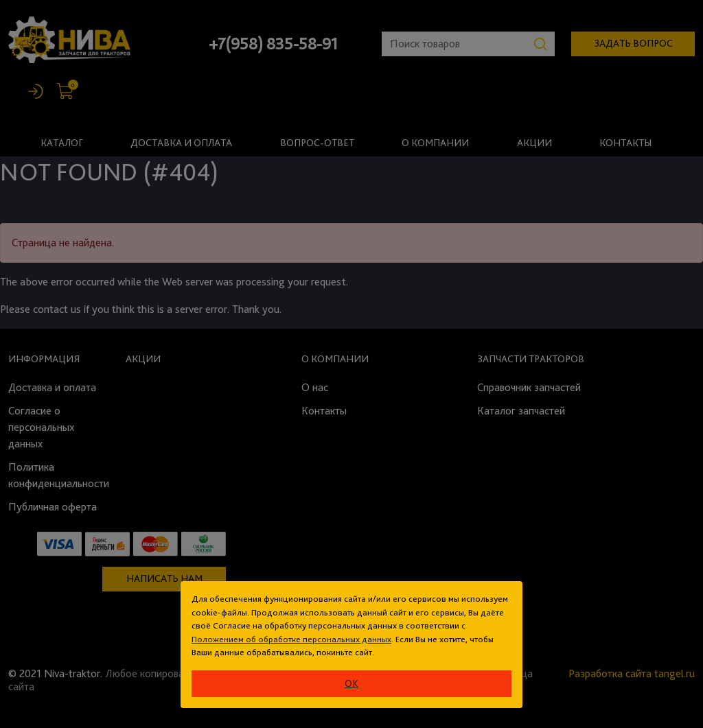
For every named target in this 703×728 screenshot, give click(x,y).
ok (351, 683)
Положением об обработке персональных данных (291, 639)
